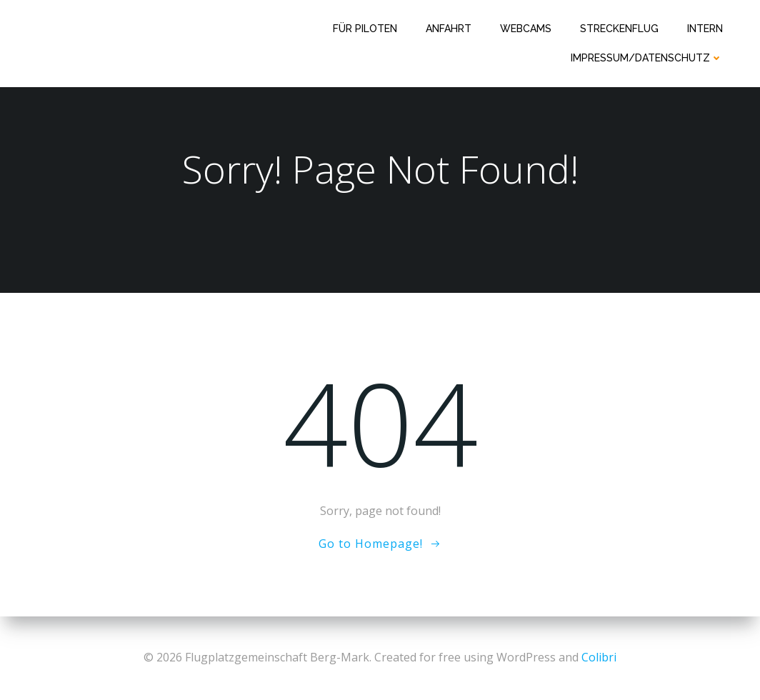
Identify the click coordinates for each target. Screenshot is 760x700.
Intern (705, 29)
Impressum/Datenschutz (647, 58)
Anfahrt (449, 29)
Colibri (599, 657)
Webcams (526, 29)
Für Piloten (365, 29)
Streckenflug (619, 29)
